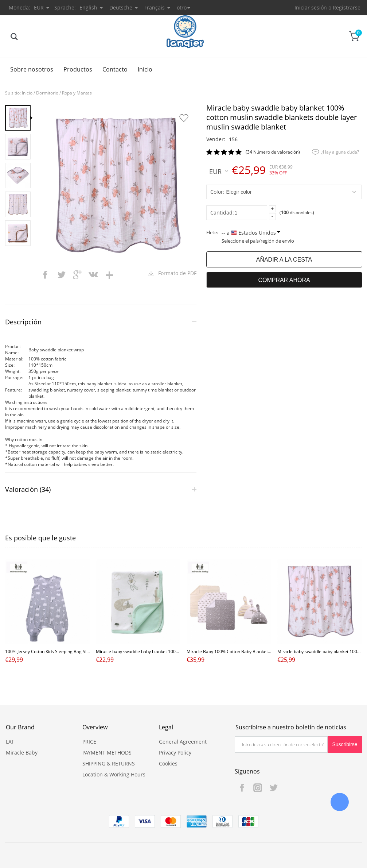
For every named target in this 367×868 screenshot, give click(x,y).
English (88, 7)
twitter (61, 275)
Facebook (242, 788)
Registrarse (347, 7)
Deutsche (121, 7)
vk (93, 275)
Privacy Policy (175, 753)
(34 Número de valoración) (273, 152)
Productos (78, 69)
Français (155, 7)
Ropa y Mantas (77, 93)
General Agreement (183, 742)
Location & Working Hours (114, 774)
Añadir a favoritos (184, 118)
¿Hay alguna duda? (340, 152)
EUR (219, 171)
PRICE (89, 742)
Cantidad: (222, 213)
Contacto (115, 69)
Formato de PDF (177, 273)
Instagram (258, 788)
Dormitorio (47, 93)
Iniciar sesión (311, 7)
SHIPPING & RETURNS (109, 763)
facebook (45, 275)
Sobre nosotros (32, 69)
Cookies (168, 763)
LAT (10, 742)
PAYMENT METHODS (107, 753)
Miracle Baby (22, 753)
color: (217, 192)
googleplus (77, 275)
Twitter (273, 788)
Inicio (145, 69)
